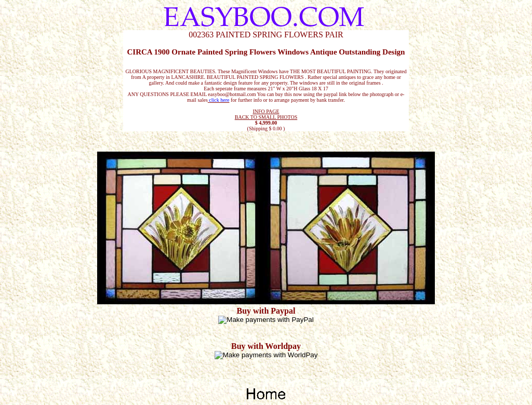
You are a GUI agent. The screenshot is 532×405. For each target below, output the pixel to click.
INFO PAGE (266, 111)
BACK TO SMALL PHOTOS (266, 117)
